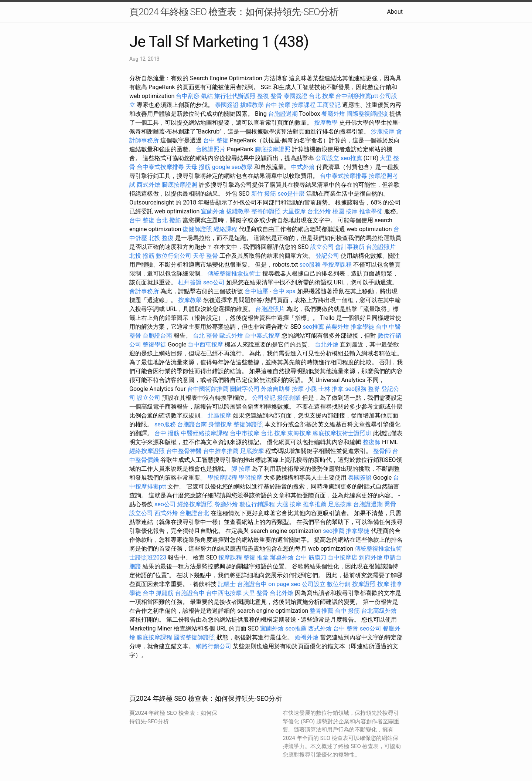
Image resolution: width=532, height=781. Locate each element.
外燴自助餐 (276, 389)
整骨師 (382, 451)
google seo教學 (232, 167)
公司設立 (327, 158)
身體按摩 (220, 424)
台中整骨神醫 (184, 451)
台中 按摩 (278, 105)
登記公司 (327, 256)
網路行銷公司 (214, 646)
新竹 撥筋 (264, 194)
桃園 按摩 (345, 211)
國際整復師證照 (367, 114)
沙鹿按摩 (383, 131)
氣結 (207, 96)
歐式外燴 (231, 336)
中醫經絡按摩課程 (205, 433)
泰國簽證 (296, 96)
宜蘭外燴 (213, 211)
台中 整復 (216, 140)
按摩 (383, 584)
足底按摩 (252, 451)
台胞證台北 (194, 513)
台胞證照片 (211, 149)
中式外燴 (303, 167)
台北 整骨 (205, 336)
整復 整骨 (270, 96)
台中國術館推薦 (208, 389)
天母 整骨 (205, 256)
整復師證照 (248, 424)
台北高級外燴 (379, 611)
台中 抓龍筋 (158, 593)
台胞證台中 (252, 584)
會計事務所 (350, 247)
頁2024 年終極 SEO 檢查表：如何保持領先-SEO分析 (234, 12)
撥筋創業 (289, 398)
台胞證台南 (157, 336)
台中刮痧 (188, 96)
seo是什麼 (291, 194)
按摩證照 (364, 584)
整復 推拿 (256, 557)
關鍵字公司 (245, 389)
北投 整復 (161, 238)
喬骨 (390, 504)
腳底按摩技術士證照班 (342, 433)
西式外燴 (149, 185)
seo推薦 (351, 158)
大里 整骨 (256, 593)
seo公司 (214, 282)
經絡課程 (225, 229)
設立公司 (322, 247)
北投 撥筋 (142, 256)
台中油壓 (256, 291)
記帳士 (227, 584)
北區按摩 (219, 415)
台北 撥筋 (168, 220)
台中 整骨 (346, 628)
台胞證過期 (283, 114)
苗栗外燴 (337, 327)
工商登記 (329, 105)
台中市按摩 (245, 433)
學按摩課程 (337, 265)
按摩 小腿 (304, 389)
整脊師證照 (266, 211)
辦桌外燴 (282, 557)
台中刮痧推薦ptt (357, 96)
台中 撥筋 (167, 433)
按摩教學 (326, 123)
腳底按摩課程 (154, 637)
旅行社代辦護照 (235, 96)
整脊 (374, 389)
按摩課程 (304, 105)
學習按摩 (250, 478)
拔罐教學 (252, 105)
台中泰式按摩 (262, 336)
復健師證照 (197, 229)
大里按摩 (294, 211)
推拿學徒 (371, 211)
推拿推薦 (315, 504)
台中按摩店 (342, 557)
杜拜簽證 (190, 282)
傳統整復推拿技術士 (234, 273)
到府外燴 (371, 557)
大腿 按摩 (289, 504)
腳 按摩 (241, 469)
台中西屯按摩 (205, 344)
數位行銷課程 (257, 504)
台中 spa (284, 291)
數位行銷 (339, 584)
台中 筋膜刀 (311, 557)
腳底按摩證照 (273, 149)
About (395, 12)
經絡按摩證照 (147, 451)
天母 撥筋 (198, 167)
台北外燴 (319, 211)
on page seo (284, 584)
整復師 (372, 442)
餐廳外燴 (333, 114)
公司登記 (264, 398)
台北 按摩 (321, 96)
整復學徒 (154, 344)
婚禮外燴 (307, 637)
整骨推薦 (321, 611)
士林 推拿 (331, 389)
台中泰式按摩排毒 (160, 167)
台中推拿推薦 (221, 451)
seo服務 (310, 265)
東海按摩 (299, 433)
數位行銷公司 (174, 256)
